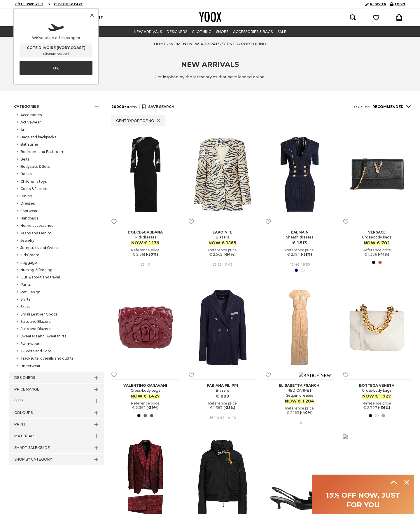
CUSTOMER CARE (68, 4)
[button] (57, 107)
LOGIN (397, 4)
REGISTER (376, 4)
